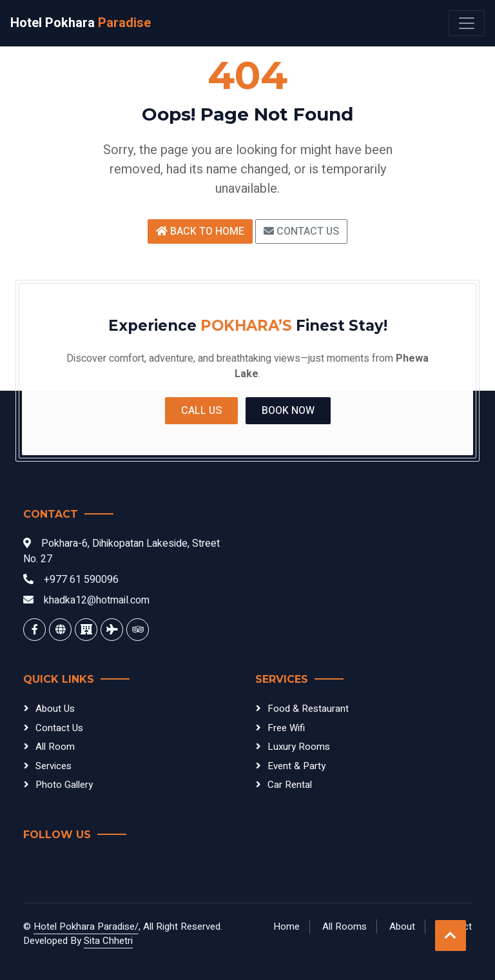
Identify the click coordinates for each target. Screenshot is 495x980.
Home (286, 926)
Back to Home (200, 231)
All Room (55, 747)
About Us (55, 709)
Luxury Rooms (299, 747)
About (402, 926)
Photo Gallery (64, 785)
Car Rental (290, 785)
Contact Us (301, 231)
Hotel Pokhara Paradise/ (86, 926)
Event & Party (296, 766)
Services (53, 766)
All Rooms (345, 926)
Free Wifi (286, 728)
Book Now (288, 411)
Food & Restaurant (308, 709)
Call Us (201, 411)
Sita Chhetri (108, 941)
